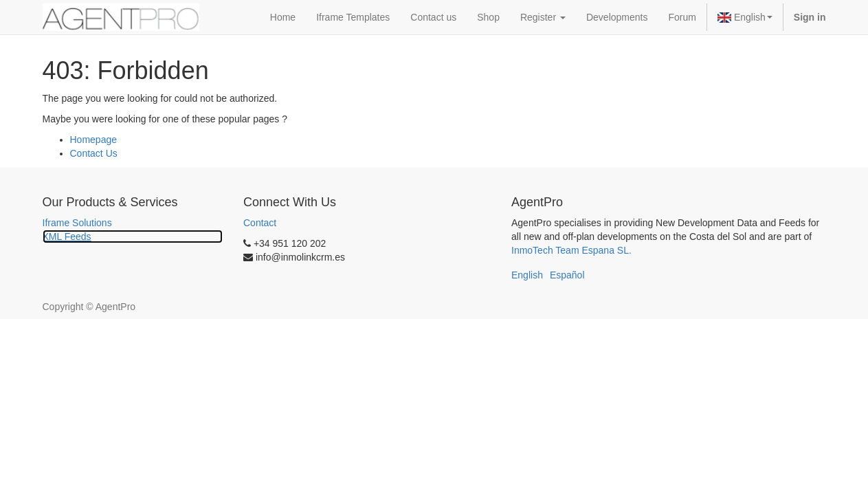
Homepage (94, 140)
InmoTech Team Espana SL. (571, 250)
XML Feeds (67, 236)
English (745, 17)
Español (567, 275)
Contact (260, 223)
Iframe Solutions (77, 223)
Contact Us (94, 153)
